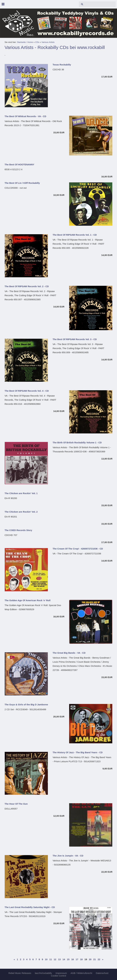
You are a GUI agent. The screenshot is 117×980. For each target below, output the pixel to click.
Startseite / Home (25, 42)
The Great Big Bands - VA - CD (69, 653)
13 (59, 959)
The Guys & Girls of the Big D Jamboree (26, 704)
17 (77, 959)
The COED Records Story (18, 530)
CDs (37, 42)
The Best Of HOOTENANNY (19, 164)
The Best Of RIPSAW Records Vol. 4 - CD (27, 391)
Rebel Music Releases (20, 973)
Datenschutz (102, 973)
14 (64, 959)
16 (73, 959)
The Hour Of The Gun (16, 804)
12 (55, 959)
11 (51, 959)
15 (68, 959)
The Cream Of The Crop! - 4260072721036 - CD (78, 549)
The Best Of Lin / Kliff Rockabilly (22, 183)
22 (99, 959)
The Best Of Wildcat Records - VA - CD (25, 116)
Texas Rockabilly (62, 65)
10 (46, 959)
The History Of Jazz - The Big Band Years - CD (78, 752)
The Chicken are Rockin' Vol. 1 (21, 493)
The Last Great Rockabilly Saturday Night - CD (30, 907)
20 (90, 959)
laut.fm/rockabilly (43, 973)
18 (81, 959)
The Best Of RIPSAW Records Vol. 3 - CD (75, 339)
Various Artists (48, 42)
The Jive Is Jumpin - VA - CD (68, 856)
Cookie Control (58, 976)
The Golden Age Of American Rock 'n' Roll (27, 600)
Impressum (61, 973)
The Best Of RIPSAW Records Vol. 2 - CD (27, 286)
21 (95, 959)
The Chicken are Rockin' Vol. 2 (21, 512)
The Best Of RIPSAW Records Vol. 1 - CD (75, 235)
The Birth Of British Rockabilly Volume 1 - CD (77, 442)
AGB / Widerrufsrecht (81, 973)
